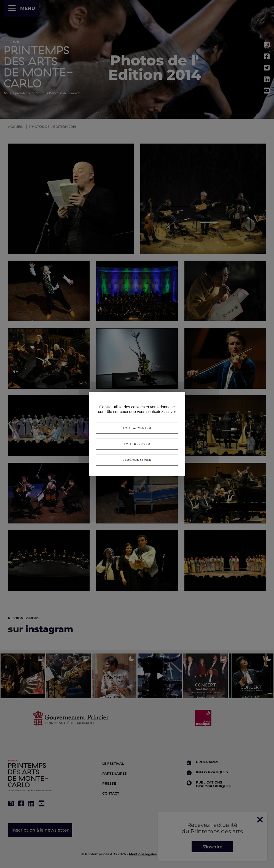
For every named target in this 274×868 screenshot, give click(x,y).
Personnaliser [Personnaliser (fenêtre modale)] (137, 460)
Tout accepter (137, 428)
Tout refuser (137, 444)
